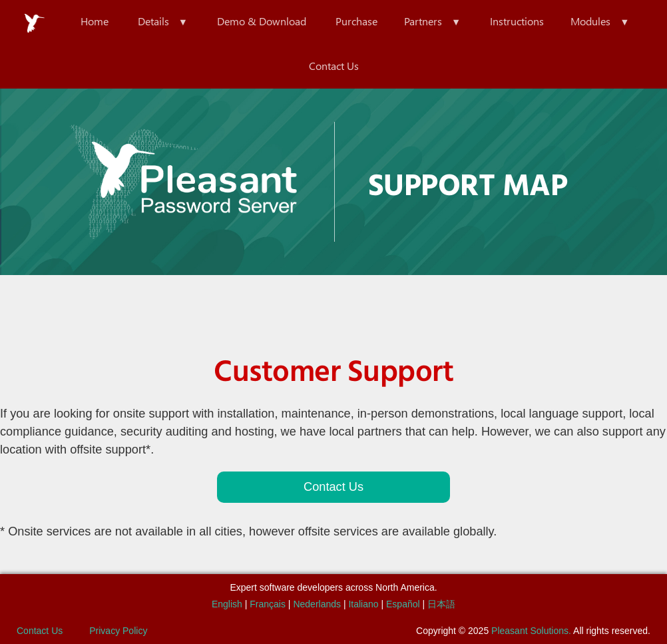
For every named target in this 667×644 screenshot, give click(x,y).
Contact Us (334, 66)
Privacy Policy (118, 631)
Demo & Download (262, 21)
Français (268, 604)
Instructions (517, 21)
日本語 (441, 604)
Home (95, 21)
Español (403, 604)
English (227, 604)
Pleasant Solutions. (531, 631)
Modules (590, 21)
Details (153, 21)
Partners (423, 21)
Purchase (356, 21)
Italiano (363, 604)
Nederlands (317, 604)
